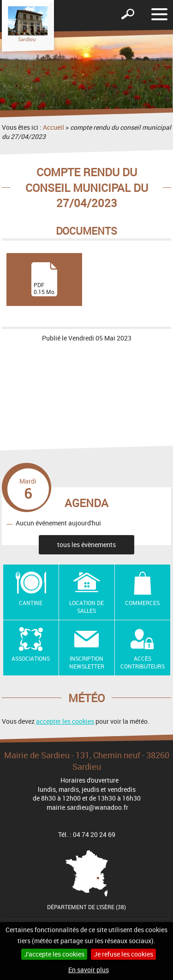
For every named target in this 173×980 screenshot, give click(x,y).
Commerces (142, 603)
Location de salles (86, 607)
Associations (31, 658)
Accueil (54, 127)
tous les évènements (86, 545)
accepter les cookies (65, 721)
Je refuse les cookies (123, 954)
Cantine (31, 603)
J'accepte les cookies (54, 954)
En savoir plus (89, 970)
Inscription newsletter (87, 662)
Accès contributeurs (143, 662)
